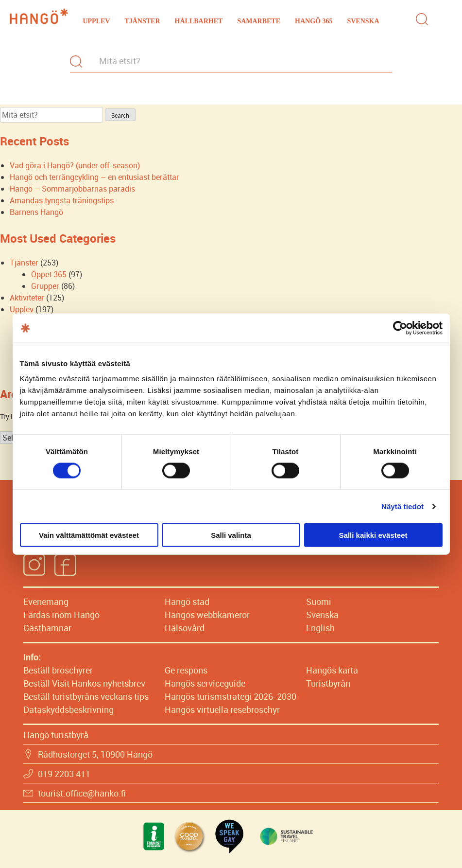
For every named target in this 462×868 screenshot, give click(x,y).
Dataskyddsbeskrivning (68, 709)
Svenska (363, 21)
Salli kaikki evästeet (373, 535)
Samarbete (259, 21)
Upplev (96, 21)
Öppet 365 (49, 274)
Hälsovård (185, 628)
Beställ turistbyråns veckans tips (86, 696)
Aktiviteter (27, 298)
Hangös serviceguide (205, 683)
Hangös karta (332, 670)
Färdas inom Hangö (61, 615)
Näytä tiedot (402, 506)
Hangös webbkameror (207, 615)
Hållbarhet (199, 21)
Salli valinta (231, 535)
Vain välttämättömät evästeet (89, 535)
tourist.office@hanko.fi (82, 793)
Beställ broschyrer (58, 670)
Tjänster (142, 21)
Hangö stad (187, 602)
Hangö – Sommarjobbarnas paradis (72, 189)
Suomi (319, 602)
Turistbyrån (328, 683)
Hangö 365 (314, 21)
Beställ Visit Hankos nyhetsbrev (84, 683)
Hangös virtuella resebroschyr (222, 709)
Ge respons (186, 670)
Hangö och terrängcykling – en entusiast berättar (94, 177)
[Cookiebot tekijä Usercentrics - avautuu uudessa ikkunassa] (400, 328)
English (320, 628)
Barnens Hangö (36, 212)
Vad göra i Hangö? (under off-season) (75, 165)
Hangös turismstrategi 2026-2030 (231, 696)
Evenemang (46, 602)
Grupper (45, 286)
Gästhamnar (47, 628)
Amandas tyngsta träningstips (62, 200)
